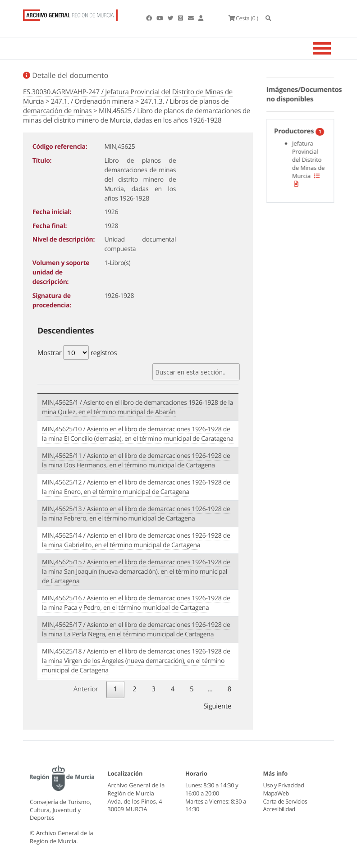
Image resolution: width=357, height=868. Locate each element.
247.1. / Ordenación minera (92, 101)
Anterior (86, 689)
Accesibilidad (279, 809)
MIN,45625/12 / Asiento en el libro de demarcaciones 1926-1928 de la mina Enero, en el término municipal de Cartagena (136, 487)
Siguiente (217, 706)
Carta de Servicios (285, 801)
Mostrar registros (77, 352)
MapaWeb (276, 793)
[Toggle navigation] (333, 48)
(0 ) (243, 18)
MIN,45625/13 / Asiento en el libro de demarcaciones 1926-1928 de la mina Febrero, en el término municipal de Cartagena (136, 514)
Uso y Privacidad (284, 785)
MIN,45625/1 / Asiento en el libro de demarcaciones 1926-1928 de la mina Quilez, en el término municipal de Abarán (137, 407)
